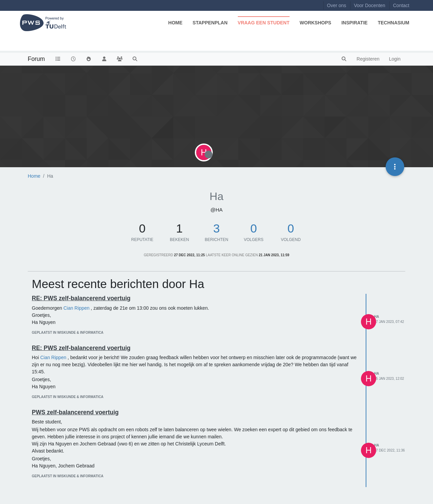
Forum (36, 59)
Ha (377, 317)
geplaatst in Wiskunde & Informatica (68, 333)
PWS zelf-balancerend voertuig (75, 412)
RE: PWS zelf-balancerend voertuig (81, 298)
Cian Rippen (76, 308)
